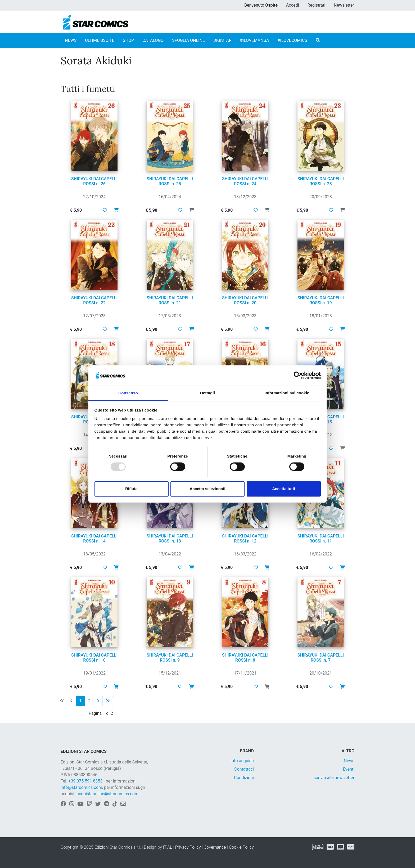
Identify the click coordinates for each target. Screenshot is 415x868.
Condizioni (244, 778)
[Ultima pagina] (108, 701)
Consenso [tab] (128, 393)
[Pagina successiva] (98, 701)
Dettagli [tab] (207, 393)
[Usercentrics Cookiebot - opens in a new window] (298, 376)
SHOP (128, 40)
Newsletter (344, 5)
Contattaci (244, 769)
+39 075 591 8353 (85, 781)
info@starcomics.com (81, 787)
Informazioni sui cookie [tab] (287, 393)
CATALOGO (153, 40)
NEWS (71, 40)
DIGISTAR (222, 40)
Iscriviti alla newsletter (333, 778)
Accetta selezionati (207, 489)
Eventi (349, 769)
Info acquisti (242, 761)
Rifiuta (131, 489)
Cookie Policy (241, 847)
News (349, 761)
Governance (215, 847)
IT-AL (168, 847)
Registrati (316, 5)
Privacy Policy (188, 847)
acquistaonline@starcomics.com (107, 794)
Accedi (293, 5)
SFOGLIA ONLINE (188, 40)
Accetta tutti (284, 489)
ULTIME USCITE (100, 40)
